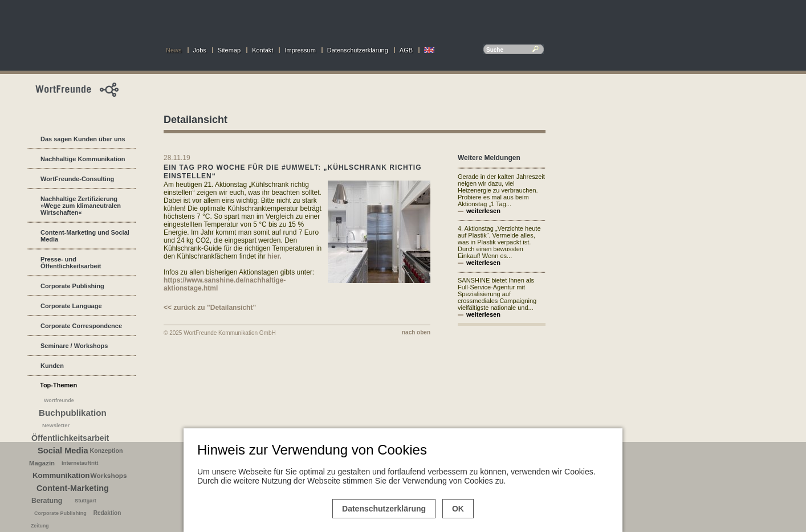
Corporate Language (71, 306)
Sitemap (229, 50)
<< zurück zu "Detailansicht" (210, 308)
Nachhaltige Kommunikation (83, 159)
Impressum (300, 50)
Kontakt (262, 50)
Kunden (52, 366)
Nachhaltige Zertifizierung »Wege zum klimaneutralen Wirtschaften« (81, 206)
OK (458, 509)
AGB (406, 50)
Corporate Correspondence (81, 326)
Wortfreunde (59, 400)
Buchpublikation (73, 413)
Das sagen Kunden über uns (83, 139)
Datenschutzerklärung (358, 50)
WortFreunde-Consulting (77, 179)
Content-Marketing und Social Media (85, 236)
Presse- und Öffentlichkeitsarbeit (71, 263)
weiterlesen (483, 211)
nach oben (416, 332)
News (174, 50)
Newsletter (56, 425)
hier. (274, 256)
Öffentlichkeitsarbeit (70, 438)
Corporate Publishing (72, 286)
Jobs (200, 50)
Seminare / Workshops (74, 346)
